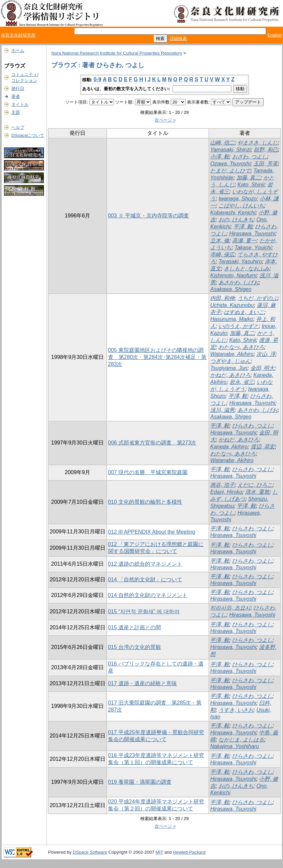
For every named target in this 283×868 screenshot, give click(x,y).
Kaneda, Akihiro (229, 447)
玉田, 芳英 (266, 164)
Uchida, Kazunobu (232, 305)
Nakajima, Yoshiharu (234, 746)
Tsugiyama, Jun (229, 368)
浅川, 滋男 (222, 410)
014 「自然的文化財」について (145, 579)
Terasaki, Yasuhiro (240, 262)
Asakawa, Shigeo (231, 289)
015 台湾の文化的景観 (135, 647)
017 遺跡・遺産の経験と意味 (142, 683)
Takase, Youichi (253, 248)
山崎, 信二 (222, 143)
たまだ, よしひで (230, 171)
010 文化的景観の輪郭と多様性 (145, 502)
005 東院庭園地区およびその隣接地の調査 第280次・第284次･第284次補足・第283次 (157, 357)
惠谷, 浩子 (222, 485)
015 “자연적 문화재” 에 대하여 (144, 611)
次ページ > (165, 120)
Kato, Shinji (251, 185)
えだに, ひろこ (255, 485)
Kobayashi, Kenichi (233, 213)
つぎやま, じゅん (230, 361)
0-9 (98, 79)
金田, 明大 (263, 368)
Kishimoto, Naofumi (233, 276)
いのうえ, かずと (239, 326)
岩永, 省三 (242, 382)
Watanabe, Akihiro (232, 354)
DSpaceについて (28, 135)
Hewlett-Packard (189, 852)
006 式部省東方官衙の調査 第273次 (152, 443)
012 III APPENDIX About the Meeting (152, 532)
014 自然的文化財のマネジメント (148, 595)
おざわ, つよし (250, 157)
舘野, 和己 (266, 150)
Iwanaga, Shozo (238, 199)
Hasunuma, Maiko (232, 319)
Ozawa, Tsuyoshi (230, 164)
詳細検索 (178, 38)
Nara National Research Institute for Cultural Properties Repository (117, 53)
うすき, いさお (236, 710)
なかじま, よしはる (241, 740)
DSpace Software (90, 852)
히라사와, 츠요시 (230, 608)
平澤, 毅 (243, 227)
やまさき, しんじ (258, 143)
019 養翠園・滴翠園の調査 (140, 782)
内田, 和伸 (222, 298)
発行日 (18, 88)
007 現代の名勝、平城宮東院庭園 (148, 472)
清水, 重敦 (257, 492)
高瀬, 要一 (244, 241)
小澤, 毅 (220, 157)
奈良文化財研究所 (18, 35)
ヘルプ (18, 127)
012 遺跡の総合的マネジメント (145, 564)
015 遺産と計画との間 (135, 627)
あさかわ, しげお (239, 283)
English (275, 35)
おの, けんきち (236, 220)
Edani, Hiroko (226, 492)
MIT (159, 852)
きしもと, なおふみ (247, 269)
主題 (16, 112)
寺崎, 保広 (222, 255)
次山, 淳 (266, 354)
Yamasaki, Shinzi (230, 150)
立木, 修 (220, 241)
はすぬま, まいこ (244, 312)
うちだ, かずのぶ (258, 298)
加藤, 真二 (249, 178)
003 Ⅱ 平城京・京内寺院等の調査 (149, 216)
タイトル (20, 104)
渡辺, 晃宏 (263, 447)
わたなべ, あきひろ (241, 347)
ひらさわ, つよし (252, 426)
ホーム (18, 50)
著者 (16, 96)
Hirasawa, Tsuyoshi (252, 234)
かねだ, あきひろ (230, 375)
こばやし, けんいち (241, 206)
